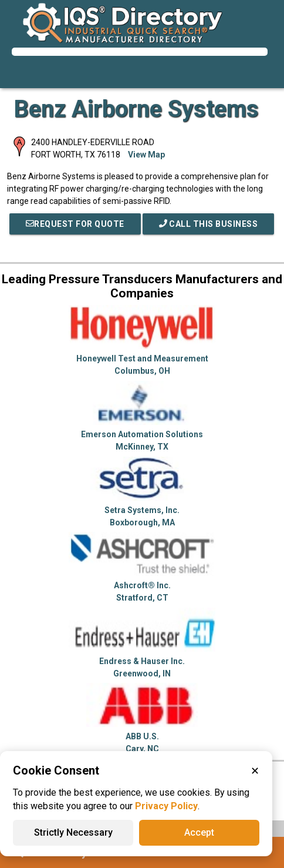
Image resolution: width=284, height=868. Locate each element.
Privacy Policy (166, 806)
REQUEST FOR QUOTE (75, 224)
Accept (199, 832)
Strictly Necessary (73, 832)
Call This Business (209, 224)
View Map (146, 155)
